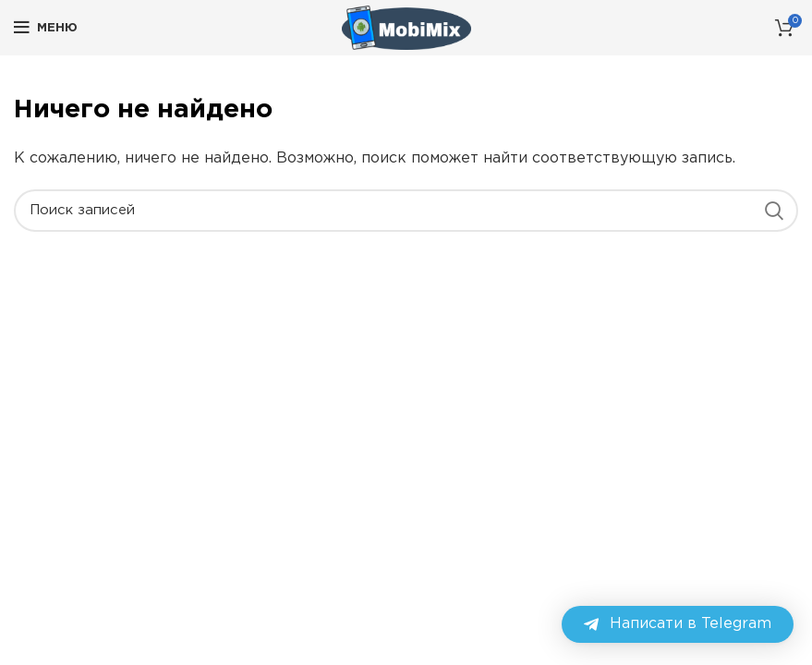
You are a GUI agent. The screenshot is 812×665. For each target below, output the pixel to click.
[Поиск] (406, 211)
